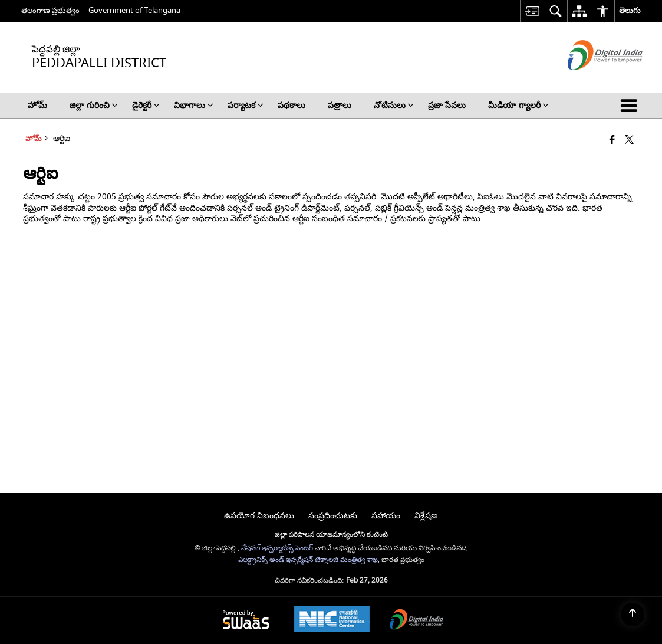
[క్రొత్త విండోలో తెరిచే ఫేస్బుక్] (612, 141)
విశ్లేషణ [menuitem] (426, 516)
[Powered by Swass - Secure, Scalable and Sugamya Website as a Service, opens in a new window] (246, 621)
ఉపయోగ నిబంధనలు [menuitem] (259, 516)
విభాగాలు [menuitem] (194, 105)
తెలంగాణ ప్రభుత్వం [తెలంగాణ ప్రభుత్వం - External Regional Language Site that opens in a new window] (50, 10)
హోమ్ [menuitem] (37, 105)
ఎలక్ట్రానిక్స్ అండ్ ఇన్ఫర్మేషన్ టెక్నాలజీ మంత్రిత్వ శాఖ (308, 560)
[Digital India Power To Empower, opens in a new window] (417, 621)
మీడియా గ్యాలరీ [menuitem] (518, 105)
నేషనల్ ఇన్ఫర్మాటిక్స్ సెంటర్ (277, 548)
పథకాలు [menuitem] (292, 105)
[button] (631, 106)
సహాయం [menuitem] (386, 516)
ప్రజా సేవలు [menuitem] (447, 105)
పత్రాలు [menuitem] (340, 105)
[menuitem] (532, 11)
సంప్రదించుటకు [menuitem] (333, 516)
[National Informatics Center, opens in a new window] (332, 620)
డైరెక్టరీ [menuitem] (146, 105)
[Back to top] (633, 615)
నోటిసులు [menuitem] (394, 105)
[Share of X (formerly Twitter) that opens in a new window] (629, 141)
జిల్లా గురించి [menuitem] (94, 105)
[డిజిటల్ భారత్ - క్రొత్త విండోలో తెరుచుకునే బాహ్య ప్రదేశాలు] (590, 80)
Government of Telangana (134, 10)
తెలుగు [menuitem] (630, 10)
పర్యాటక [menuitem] (246, 105)
